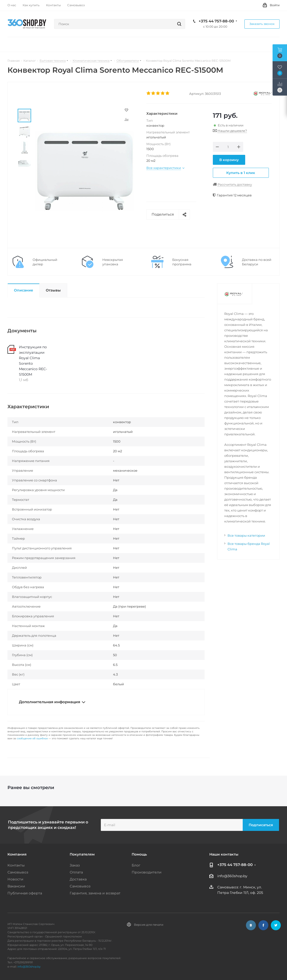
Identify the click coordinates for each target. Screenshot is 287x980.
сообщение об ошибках (32, 738)
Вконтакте (251, 925)
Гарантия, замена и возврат (95, 893)
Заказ (75, 865)
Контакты (16, 865)
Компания (17, 854)
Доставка (78, 879)
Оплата (76, 872)
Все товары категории (246, 535)
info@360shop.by (232, 876)
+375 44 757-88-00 (216, 21)
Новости (15, 879)
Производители (147, 872)
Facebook (263, 925)
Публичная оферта (25, 893)
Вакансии (16, 886)
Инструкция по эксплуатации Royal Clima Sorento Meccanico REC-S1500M (33, 361)
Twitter (276, 925)
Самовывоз (18, 872)
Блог (136, 865)
